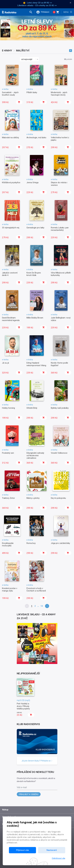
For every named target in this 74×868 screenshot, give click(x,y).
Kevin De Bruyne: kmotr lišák (34, 274)
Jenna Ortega (32, 183)
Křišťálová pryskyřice (11, 183)
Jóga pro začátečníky (60, 543)
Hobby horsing (8, 408)
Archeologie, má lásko (36, 138)
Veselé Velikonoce (59, 453)
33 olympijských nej (11, 228)
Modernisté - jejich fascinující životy (59, 94)
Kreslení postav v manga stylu (10, 590)
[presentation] (2, 28)
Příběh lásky (32, 92)
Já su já (5, 363)
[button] (32, 12)
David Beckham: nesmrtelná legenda (11, 319)
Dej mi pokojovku (58, 498)
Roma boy (31, 543)
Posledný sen (8, 453)
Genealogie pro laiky (35, 228)
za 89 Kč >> (47, 3)
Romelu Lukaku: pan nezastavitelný (60, 229)
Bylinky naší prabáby (60, 408)
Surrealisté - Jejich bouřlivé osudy (10, 94)
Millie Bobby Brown (35, 318)
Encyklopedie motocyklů (8, 544)
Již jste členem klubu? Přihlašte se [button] (37, 761)
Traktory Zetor (8, 498)
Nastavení (52, 850)
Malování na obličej (10, 138)
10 (42, 606)
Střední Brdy (32, 408)
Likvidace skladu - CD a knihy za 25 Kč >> (37, 5)
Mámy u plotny (33, 498)
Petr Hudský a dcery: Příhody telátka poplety (23, 706)
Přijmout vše (22, 850)
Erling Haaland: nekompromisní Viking (36, 364)
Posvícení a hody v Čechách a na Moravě (36, 590)
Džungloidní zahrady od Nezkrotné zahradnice (35, 455)
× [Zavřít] (70, 3)
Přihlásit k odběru (29, 794)
